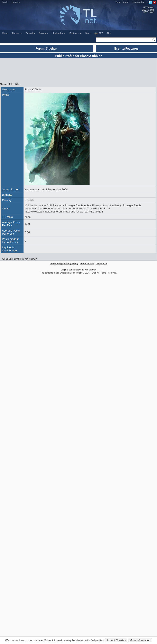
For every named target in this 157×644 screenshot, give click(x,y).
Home (5, 33)
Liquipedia (138, 2)
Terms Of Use (87, 264)
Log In (5, 2)
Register (16, 2)
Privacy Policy (71, 264)
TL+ (109, 33)
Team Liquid (122, 2)
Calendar (30, 33)
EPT (99, 33)
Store (88, 33)
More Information (140, 640)
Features (76, 33)
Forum (17, 33)
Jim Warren (91, 270)
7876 (28, 217)
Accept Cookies (116, 640)
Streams (43, 33)
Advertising (56, 264)
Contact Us (102, 264)
